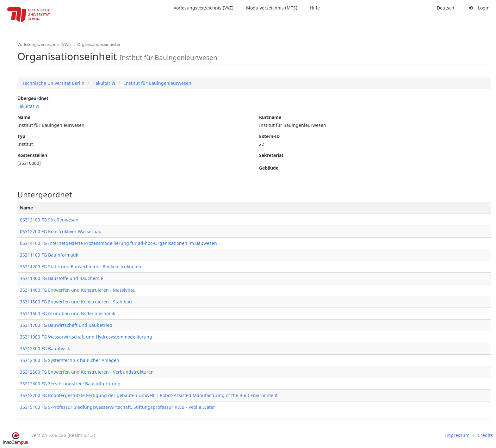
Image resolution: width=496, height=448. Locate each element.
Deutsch (446, 8)
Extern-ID (269, 136)
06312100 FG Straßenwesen (49, 220)
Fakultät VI (104, 83)
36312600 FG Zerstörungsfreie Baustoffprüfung (70, 384)
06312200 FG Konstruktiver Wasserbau (61, 231)
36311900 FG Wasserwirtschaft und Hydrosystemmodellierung (86, 337)
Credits (485, 435)
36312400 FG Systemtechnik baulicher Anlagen (70, 360)
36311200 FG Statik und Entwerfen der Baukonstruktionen (81, 267)
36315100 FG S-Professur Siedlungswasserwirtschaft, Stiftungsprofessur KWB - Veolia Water (118, 407)
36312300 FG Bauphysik (45, 348)
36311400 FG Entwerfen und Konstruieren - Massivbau (78, 290)
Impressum (457, 435)
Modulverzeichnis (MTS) (272, 8)
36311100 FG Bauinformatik (49, 255)
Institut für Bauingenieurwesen (157, 83)
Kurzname (270, 117)
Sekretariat (271, 155)
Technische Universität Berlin (53, 83)
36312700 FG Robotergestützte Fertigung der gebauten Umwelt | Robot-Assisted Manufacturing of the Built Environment (149, 395)
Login (478, 8)
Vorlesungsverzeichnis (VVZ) (204, 8)
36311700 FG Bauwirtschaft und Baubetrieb (66, 325)
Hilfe (315, 8)
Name (24, 117)
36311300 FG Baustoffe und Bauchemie (62, 278)
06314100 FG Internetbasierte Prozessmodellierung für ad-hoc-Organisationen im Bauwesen (118, 243)
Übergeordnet (33, 98)
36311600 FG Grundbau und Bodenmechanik (68, 313)
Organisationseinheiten (99, 44)
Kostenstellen (32, 155)
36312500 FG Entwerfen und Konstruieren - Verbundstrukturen (87, 372)
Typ (21, 136)
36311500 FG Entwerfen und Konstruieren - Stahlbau (76, 302)
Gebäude (269, 168)
